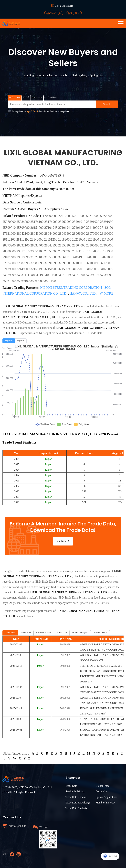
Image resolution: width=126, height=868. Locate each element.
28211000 (79, 239)
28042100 (23, 234)
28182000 (65, 239)
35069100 (23, 281)
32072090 (106, 257)
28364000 (79, 245)
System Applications (106, 797)
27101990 (79, 228)
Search (107, 104)
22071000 (64, 216)
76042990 (65, 708)
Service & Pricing (75, 791)
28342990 (51, 245)
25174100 (37, 222)
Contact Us (102, 791)
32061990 (79, 257)
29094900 (65, 251)
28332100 (23, 245)
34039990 (106, 275)
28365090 (93, 245)
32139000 (9, 269)
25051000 (78, 216)
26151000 (37, 228)
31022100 (37, 257)
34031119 (37, 275)
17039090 (50, 216)
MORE (107, 293)
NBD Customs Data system (32, 323)
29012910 (23, 251)
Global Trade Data (64, 6)
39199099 (65, 644)
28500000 (9, 251)
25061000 (92, 216)
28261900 (93, 239)
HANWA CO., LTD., (84, 293)
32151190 (37, 269)
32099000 (65, 263)
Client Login (54, 13)
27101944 (65, 228)
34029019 (107, 269)
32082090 (23, 263)
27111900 (93, 228)
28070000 (93, 234)
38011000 (51, 281)
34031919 (65, 275)
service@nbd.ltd (18, 826)
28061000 (79, 234)
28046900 (65, 234)
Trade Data (10, 633)
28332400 (37, 245)
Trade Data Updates (76, 797)
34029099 (9, 275)
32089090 (37, 263)
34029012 (93, 269)
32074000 (9, 263)
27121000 (9, 234)
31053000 (51, 257)
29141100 (79, 251)
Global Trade (103, 786)
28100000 (107, 234)
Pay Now (74, 13)
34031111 (23, 275)
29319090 (23, 257)
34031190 (51, 275)
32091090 (51, 263)
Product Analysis (80, 633)
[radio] (9, 341)
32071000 (93, 257)
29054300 (51, 251)
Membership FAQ (105, 803)
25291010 (79, 222)
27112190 (106, 228)
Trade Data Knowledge (78, 803)
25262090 (65, 222)
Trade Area (26, 633)
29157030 (93, 251)
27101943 (51, 228)
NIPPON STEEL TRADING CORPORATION (71, 288)
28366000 (107, 245)
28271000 (106, 239)
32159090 (65, 269)
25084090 (23, 222)
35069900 (37, 281)
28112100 (9, 239)
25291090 (107, 222)
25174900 (51, 222)
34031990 (79, 275)
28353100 (65, 245)
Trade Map (62, 633)
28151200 (51, 239)
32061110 (65, 257)
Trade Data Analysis (76, 808)
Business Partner (44, 633)
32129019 (107, 263)
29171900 (106, 251)
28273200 (9, 245)
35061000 (9, 281)
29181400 (9, 257)
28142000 (37, 239)
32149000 (23, 269)
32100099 (93, 263)
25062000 (105, 216)
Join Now (63, 541)
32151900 (51, 269)
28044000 (51, 234)
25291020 (93, 222)
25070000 (9, 222)
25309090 (23, 228)
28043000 (37, 234)
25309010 (9, 228)
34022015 (79, 269)
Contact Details (100, 633)
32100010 (79, 263)
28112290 (23, 239)
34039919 (92, 275)
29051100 (37, 251)
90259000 (65, 666)
